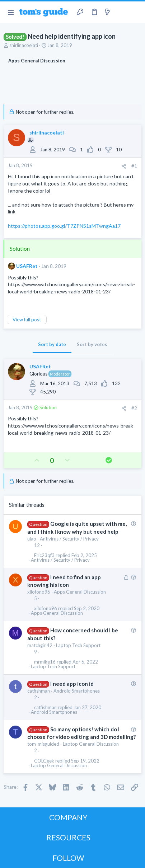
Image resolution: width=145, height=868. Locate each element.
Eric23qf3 (44, 555)
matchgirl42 (40, 645)
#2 (134, 408)
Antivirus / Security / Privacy (69, 539)
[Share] (124, 166)
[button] (11, 12)
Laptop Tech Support (78, 645)
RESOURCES (68, 837)
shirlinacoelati (24, 45)
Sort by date (52, 344)
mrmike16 (45, 662)
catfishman (39, 691)
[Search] (135, 12)
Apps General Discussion (80, 592)
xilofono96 (39, 592)
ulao (32, 539)
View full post (27, 320)
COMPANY (68, 817)
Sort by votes (92, 344)
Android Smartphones (77, 691)
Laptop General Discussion (91, 744)
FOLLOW (68, 858)
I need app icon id (72, 684)
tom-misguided (43, 744)
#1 (134, 166)
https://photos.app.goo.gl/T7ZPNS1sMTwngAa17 (64, 226)
